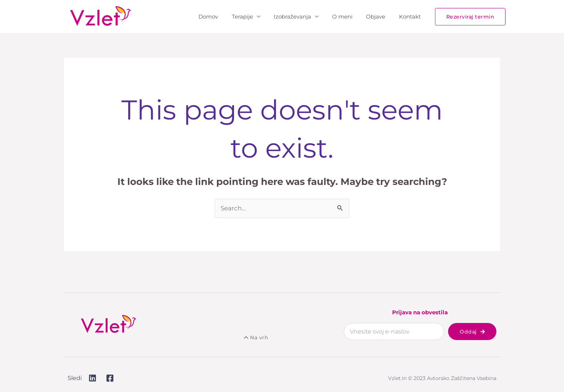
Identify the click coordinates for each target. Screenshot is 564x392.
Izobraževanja (302, 17)
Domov (223, 17)
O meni (349, 17)
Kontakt (411, 17)
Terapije (255, 17)
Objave (380, 17)
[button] (470, 17)
